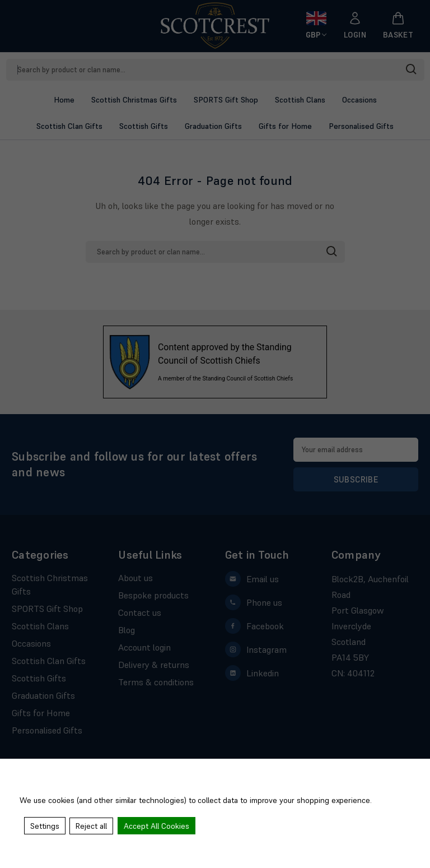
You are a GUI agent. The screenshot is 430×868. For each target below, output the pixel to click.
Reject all (92, 826)
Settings (45, 826)
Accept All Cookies (157, 826)
